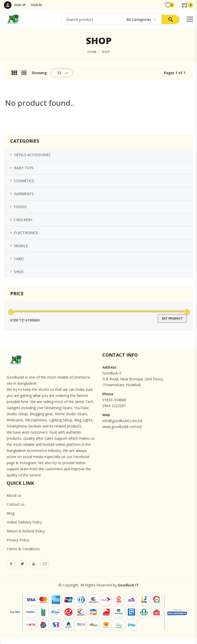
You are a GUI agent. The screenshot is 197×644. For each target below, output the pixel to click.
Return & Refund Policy (26, 531)
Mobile (21, 246)
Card (19, 259)
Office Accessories (32, 155)
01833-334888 (114, 400)
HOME (92, 52)
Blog (10, 513)
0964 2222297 (114, 406)
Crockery (23, 220)
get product (172, 318)
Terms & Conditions (23, 549)
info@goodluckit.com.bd (122, 421)
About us (14, 495)
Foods (20, 207)
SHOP (106, 52)
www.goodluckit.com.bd (122, 427)
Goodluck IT (128, 585)
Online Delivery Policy (24, 522)
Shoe (19, 272)
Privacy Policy (18, 540)
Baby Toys (24, 168)
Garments (24, 194)
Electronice (26, 233)
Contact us (16, 504)
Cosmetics (24, 181)
